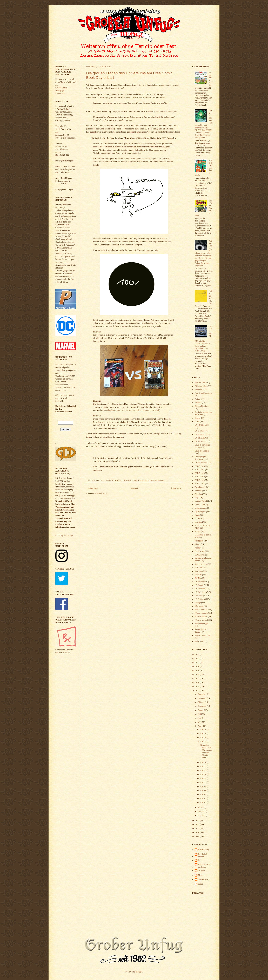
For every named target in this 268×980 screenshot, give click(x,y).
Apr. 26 (203, 762)
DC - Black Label (202, 425)
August (201, 710)
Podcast (198, 548)
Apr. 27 (203, 742)
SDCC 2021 (200, 555)
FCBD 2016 (200, 466)
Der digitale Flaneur (203, 855)
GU (200, 860)
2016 (198, 683)
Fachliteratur (200, 487)
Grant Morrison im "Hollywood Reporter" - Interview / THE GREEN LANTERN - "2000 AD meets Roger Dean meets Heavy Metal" (204, 124)
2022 (198, 659)
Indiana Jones (200, 508)
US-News (199, 596)
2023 (198, 655)
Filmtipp (198, 494)
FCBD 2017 (200, 470)
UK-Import (199, 582)
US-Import (199, 585)
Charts (197, 418)
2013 (198, 820)
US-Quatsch (200, 599)
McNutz (201, 871)
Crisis (197, 421)
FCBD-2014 (126, 480)
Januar (201, 815)
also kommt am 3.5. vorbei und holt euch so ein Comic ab (133, 410)
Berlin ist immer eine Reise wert (203, 413)
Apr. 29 (203, 734)
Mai (200, 722)
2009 (198, 837)
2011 (198, 828)
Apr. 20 (203, 774)
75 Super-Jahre (201, 386)
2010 (198, 832)
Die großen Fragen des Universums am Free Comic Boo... (206, 751)
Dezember (202, 694)
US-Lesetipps (200, 592)
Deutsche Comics (202, 451)
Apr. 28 (203, 737)
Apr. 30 (203, 730)
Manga (197, 531)
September (202, 706)
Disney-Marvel (201, 463)
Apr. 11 (203, 782)
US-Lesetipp (200, 589)
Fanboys (198, 491)
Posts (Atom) (102, 493)
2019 (198, 671)
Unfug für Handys (65, 535)
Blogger (139, 972)
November (202, 698)
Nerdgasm (199, 541)
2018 (198, 675)
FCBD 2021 (200, 484)
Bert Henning (204, 850)
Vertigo (198, 603)
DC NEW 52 (116, 480)
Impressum (60, 94)
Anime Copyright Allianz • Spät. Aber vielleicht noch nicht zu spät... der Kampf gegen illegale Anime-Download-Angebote (203, 253)
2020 (198, 667)
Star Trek (198, 568)
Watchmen (199, 606)
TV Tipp (198, 578)
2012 (198, 824)
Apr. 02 (203, 802)
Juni (200, 718)
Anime (197, 399)
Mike (200, 875)
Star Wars (199, 571)
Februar (201, 811)
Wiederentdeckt (201, 613)
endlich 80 (199, 641)
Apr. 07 (203, 794)
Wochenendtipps (202, 623)
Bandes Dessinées (202, 406)
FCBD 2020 (200, 480)
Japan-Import (200, 512)
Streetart (198, 575)
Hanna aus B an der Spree (205, 866)
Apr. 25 (203, 766)
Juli (199, 714)
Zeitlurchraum (160, 480)
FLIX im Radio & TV (211, 297)
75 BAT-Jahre (200, 383)
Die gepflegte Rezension (200, 458)
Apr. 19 (203, 778)
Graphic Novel (201, 501)
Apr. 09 (203, 786)
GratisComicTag (201, 505)
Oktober (201, 702)
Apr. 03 (203, 798)
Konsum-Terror (144, 480)
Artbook (198, 403)
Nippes (198, 544)
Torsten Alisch (204, 879)
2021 (198, 663)
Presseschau (200, 551)
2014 (198, 691)
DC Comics (199, 431)
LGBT (197, 518)
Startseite (134, 488)
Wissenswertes (201, 620)
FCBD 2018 (200, 473)
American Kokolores (203, 393)
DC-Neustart (200, 441)
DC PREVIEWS (202, 438)
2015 (198, 687)
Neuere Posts (92, 488)
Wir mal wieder (201, 617)
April (200, 726)
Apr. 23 (203, 770)
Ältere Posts (176, 488)
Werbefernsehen (201, 610)
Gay (196, 498)
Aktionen (199, 390)
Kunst (197, 515)
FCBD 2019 (200, 477)
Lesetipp (198, 522)
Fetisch (135, 480)
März (200, 807)
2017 (198, 679)
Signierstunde (200, 564)
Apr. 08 (203, 790)
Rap (152, 480)
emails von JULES (202, 635)
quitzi (200, 884)
